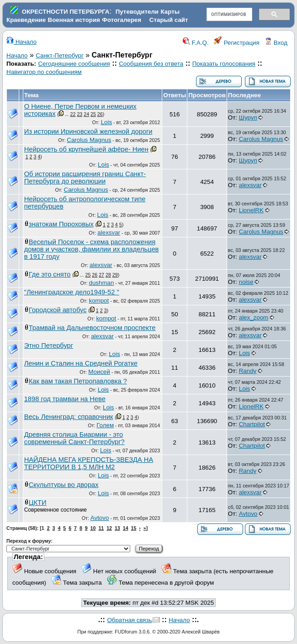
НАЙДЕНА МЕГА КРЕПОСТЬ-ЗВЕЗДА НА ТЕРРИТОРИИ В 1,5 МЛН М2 (89, 463)
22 (73, 114)
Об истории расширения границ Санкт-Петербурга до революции (85, 178)
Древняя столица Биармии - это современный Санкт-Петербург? (74, 438)
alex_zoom (254, 317)
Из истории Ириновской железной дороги (88, 131)
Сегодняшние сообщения (74, 64)
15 (134, 528)
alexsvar (250, 185)
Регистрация (237, 43)
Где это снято (50, 274)
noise (246, 282)
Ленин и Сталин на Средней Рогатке (81, 363)
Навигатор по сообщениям (44, 72)
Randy (248, 371)
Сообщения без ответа (151, 64)
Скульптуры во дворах (64, 485)
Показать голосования (224, 64)
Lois (106, 122)
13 (117, 528)
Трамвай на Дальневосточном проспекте (92, 328)
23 (80, 114)
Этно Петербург (49, 346)
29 (115, 275)
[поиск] (228, 15)
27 (101, 275)
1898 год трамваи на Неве (65, 399)
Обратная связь (129, 620)
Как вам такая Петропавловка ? (78, 381)
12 (109, 528)
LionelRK (251, 210)
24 (86, 114)
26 (100, 114)
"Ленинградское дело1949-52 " (72, 292)
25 (93, 114)
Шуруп (248, 118)
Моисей (99, 372)
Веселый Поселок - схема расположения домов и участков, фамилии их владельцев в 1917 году (92, 249)
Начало (21, 42)
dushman (101, 283)
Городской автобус (58, 310)
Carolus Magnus (89, 140)
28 (108, 275)
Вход (276, 43)
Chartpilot (252, 424)
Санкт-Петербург (60, 55)
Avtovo (100, 518)
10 (93, 528)
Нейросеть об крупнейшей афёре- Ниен (86, 149)
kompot (99, 301)
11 (101, 528)
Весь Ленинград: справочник (69, 417)
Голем (105, 425)
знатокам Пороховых (61, 224)
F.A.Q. (196, 43)
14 (126, 528)
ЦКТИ (38, 503)
